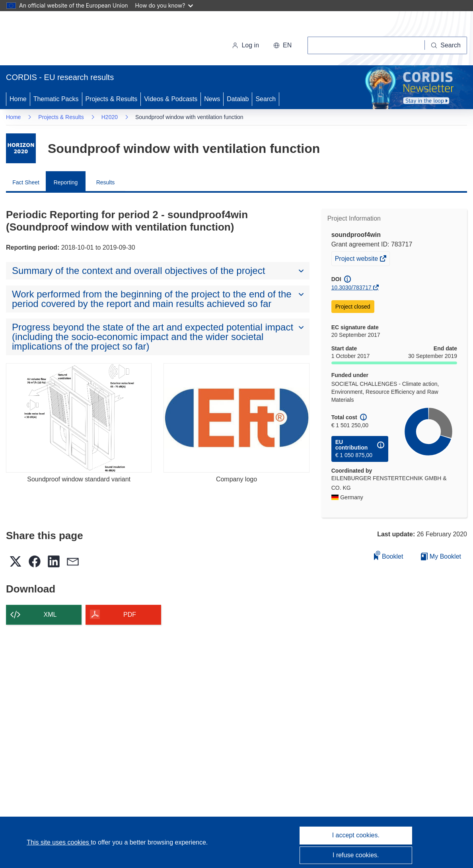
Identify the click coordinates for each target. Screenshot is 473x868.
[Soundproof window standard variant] (79, 418)
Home (18, 99)
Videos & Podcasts (171, 99)
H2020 (110, 117)
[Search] (446, 45)
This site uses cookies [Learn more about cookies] (59, 842)
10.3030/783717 (351, 287)
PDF (130, 615)
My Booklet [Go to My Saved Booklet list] (441, 556)
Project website (357, 260)
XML (50, 615)
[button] (282, 45)
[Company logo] (236, 418)
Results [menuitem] (106, 182)
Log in (245, 45)
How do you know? (164, 5)
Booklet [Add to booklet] (389, 555)
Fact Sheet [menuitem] (26, 182)
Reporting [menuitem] (66, 182)
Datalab (238, 99)
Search (266, 99)
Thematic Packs (56, 99)
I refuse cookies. (356, 855)
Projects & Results (112, 99)
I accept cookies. (356, 835)
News (212, 99)
